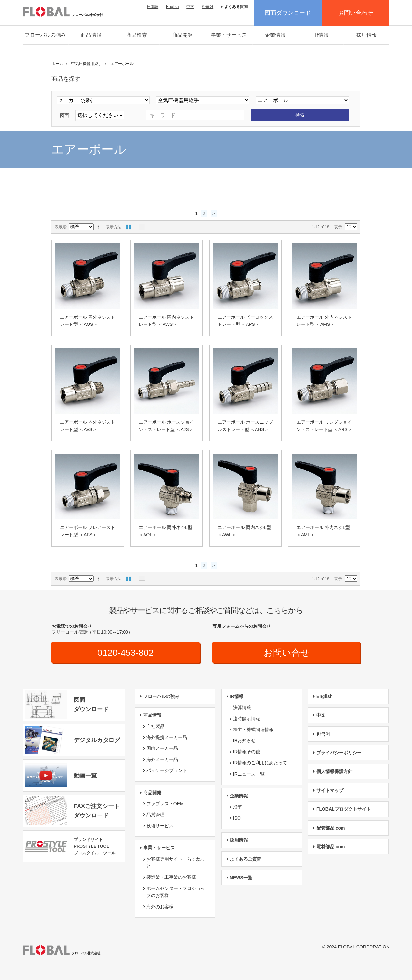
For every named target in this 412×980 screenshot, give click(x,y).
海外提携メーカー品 (167, 737)
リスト (140, 227)
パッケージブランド (167, 770)
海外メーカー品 (162, 759)
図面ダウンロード (288, 13)
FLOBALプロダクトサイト (344, 809)
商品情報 (91, 35)
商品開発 (183, 35)
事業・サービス (229, 35)
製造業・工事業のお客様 (171, 877)
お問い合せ (287, 653)
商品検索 (137, 35)
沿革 (238, 807)
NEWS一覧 (241, 878)
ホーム (57, 64)
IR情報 (321, 35)
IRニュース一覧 (249, 774)
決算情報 (242, 707)
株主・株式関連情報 (253, 730)
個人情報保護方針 (334, 771)
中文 (190, 7)
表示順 (61, 227)
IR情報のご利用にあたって (260, 763)
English (172, 7)
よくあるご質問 (246, 859)
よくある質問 (236, 7)
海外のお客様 (160, 907)
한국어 (208, 7)
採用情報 (367, 35)
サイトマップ (330, 790)
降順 (99, 227)
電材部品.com (331, 847)
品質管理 (155, 815)
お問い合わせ (356, 13)
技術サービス (160, 826)
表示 (338, 227)
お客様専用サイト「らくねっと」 (176, 862)
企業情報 (275, 35)
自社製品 (155, 726)
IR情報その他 (247, 752)
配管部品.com (331, 828)
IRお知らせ (244, 740)
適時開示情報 (247, 719)
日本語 (153, 7)
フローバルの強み (45, 35)
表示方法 (114, 227)
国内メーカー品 (162, 748)
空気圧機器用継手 (87, 64)
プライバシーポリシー (339, 753)
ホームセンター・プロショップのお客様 (176, 892)
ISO (237, 818)
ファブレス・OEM (165, 804)
